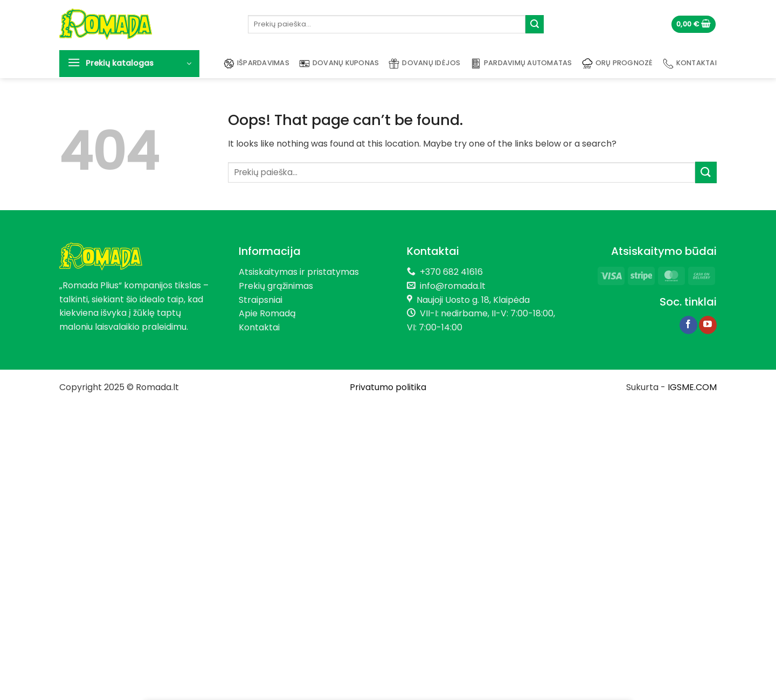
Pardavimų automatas (521, 64)
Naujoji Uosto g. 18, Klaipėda (473, 300)
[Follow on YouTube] (708, 325)
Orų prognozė (618, 64)
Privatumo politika (388, 387)
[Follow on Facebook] (688, 325)
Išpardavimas (257, 64)
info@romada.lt (451, 286)
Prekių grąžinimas (276, 286)
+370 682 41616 (451, 272)
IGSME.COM (692, 387)
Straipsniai (261, 300)
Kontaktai (690, 64)
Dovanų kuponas (339, 64)
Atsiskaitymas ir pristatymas (299, 272)
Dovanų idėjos (424, 64)
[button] (694, 25)
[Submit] (535, 24)
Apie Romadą (267, 313)
